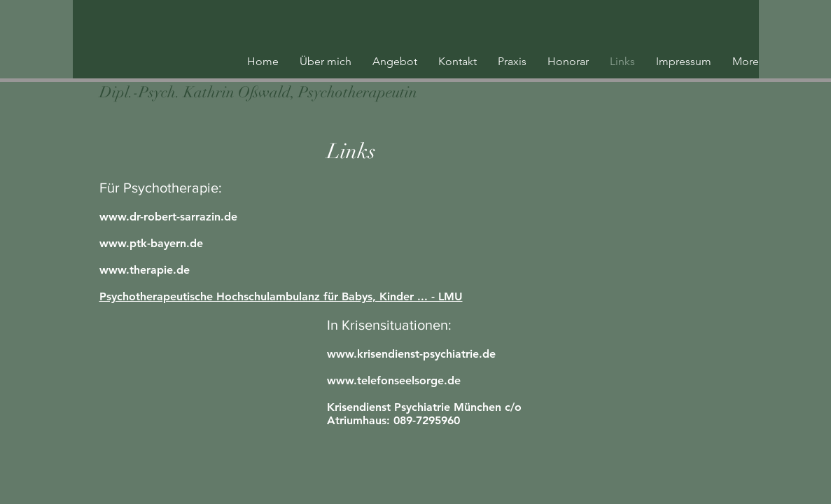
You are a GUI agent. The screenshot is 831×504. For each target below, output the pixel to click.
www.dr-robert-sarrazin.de (168, 217)
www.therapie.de (145, 270)
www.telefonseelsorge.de (394, 380)
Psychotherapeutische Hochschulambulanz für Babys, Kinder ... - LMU (281, 296)
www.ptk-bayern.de (151, 243)
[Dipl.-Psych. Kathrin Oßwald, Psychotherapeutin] (258, 93)
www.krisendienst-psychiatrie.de (411, 354)
